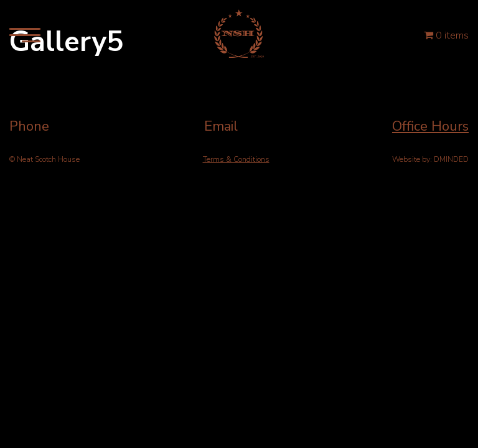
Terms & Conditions (236, 159)
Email (221, 126)
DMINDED (451, 159)
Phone (29, 126)
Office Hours (430, 126)
